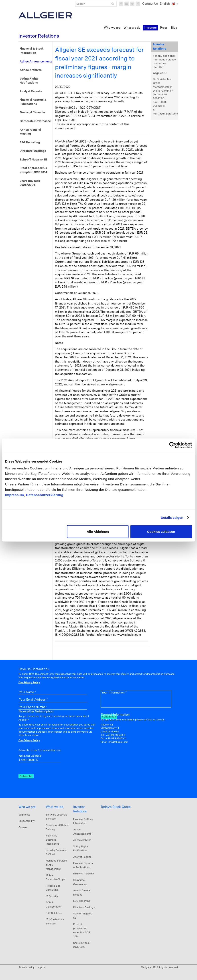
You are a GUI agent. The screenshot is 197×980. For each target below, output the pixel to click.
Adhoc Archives (31, 70)
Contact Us (150, 4)
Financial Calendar (32, 112)
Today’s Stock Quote (116, 807)
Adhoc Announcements (36, 61)
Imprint (42, 967)
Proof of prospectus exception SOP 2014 (33, 170)
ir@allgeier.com (169, 114)
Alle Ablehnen (98, 532)
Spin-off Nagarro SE (33, 159)
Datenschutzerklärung (45, 495)
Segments (24, 815)
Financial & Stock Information (32, 51)
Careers (23, 827)
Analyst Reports (31, 91)
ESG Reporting (30, 142)
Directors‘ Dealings (33, 151)
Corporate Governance (35, 121)
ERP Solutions (54, 913)
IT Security (52, 896)
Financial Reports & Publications (33, 102)
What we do (55, 807)
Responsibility (27, 821)
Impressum (15, 495)
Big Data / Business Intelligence (52, 840)
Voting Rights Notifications (29, 81)
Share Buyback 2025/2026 (30, 183)
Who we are (27, 807)
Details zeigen (172, 517)
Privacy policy (26, 967)
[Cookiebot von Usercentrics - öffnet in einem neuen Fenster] (172, 445)
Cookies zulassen (161, 532)
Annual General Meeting (30, 132)
